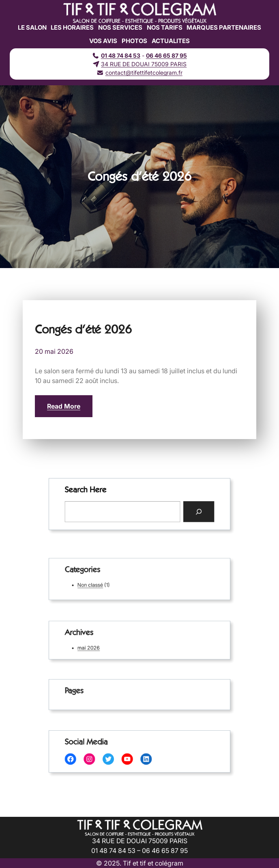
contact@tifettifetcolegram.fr (144, 73)
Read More (64, 406)
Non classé (99, 583)
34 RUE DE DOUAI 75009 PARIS (144, 64)
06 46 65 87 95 (166, 55)
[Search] (188, 510)
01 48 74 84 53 (121, 55)
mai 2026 (98, 646)
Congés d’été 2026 (83, 329)
